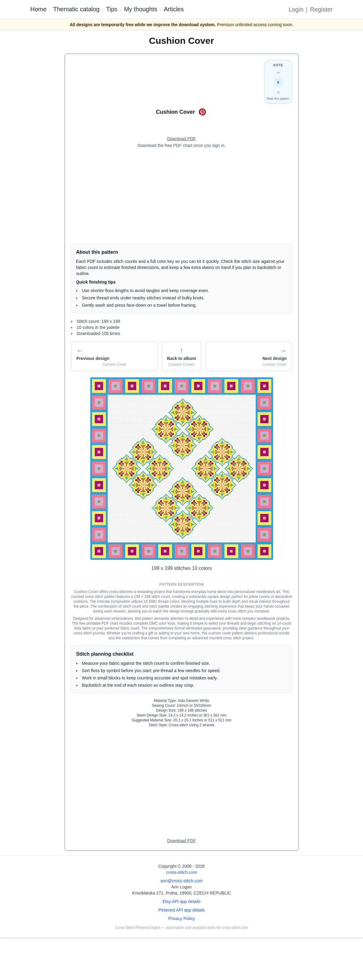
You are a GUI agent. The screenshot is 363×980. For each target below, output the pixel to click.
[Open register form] (181, 139)
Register (321, 9)
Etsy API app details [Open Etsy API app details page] (181, 902)
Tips (112, 9)
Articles (174, 9)
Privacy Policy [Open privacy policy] (181, 919)
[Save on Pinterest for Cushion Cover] (202, 112)
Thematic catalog (76, 9)
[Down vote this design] (278, 92)
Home (39, 9)
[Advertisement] (182, 196)
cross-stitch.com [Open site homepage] (181, 872)
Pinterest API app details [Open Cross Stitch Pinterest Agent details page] (181, 910)
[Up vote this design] (278, 73)
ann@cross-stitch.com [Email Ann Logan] (181, 881)
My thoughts (141, 9)
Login (296, 9)
